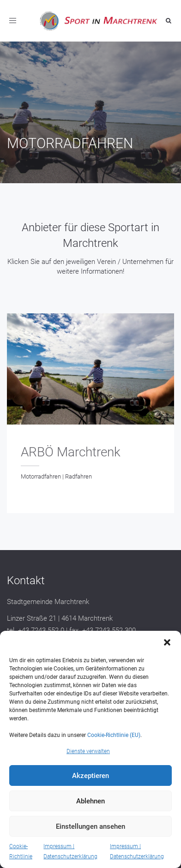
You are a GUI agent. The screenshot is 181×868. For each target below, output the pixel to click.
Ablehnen (90, 801)
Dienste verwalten (88, 751)
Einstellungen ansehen (90, 826)
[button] (167, 642)
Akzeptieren (90, 776)
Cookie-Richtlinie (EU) (114, 735)
